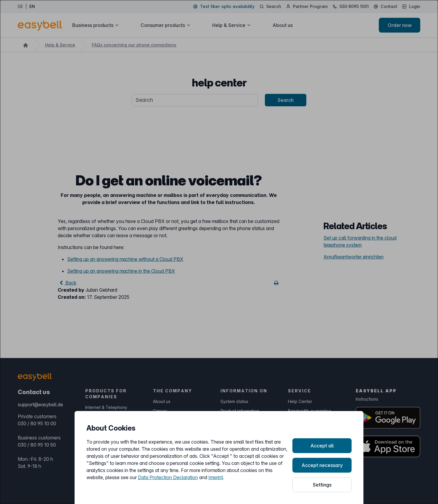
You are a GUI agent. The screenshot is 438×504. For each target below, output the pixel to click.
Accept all (322, 446)
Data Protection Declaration (168, 477)
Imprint (216, 477)
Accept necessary (322, 465)
